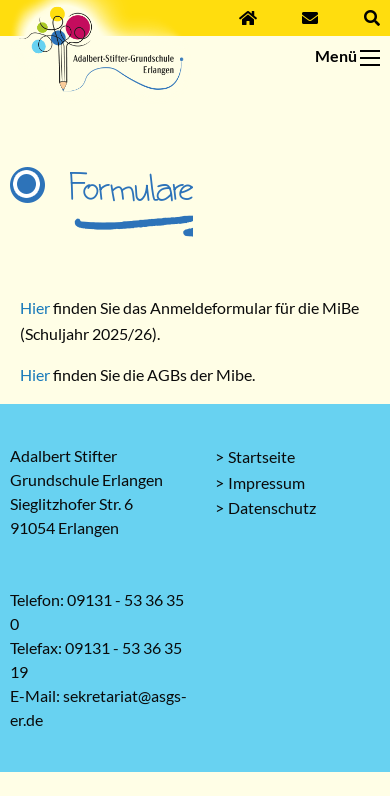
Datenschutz (272, 507)
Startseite (261, 456)
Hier (36, 307)
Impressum (266, 482)
